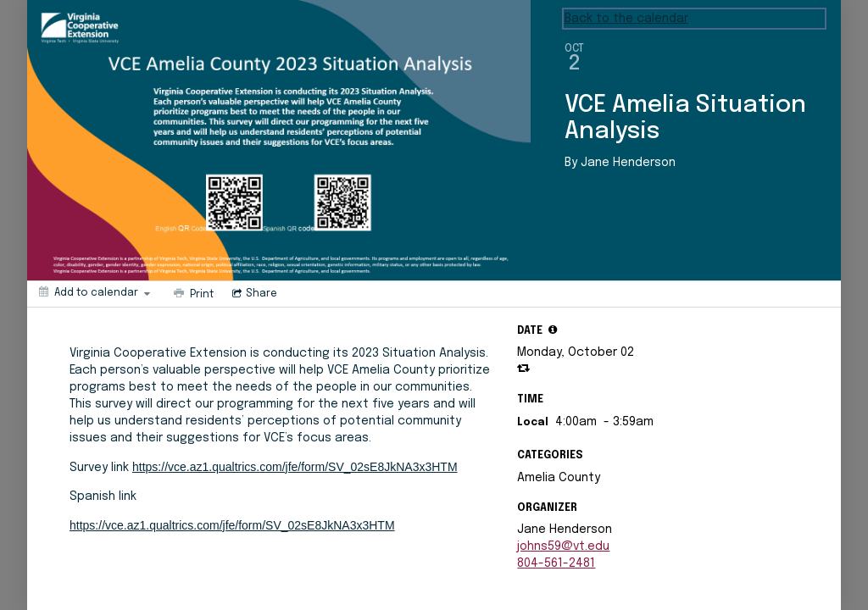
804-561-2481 (556, 563)
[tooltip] (553, 330)
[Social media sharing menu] (253, 294)
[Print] (192, 294)
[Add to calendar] (95, 292)
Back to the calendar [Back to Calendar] (626, 19)
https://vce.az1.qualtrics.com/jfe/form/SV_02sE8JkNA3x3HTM (295, 467)
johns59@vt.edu (563, 546)
